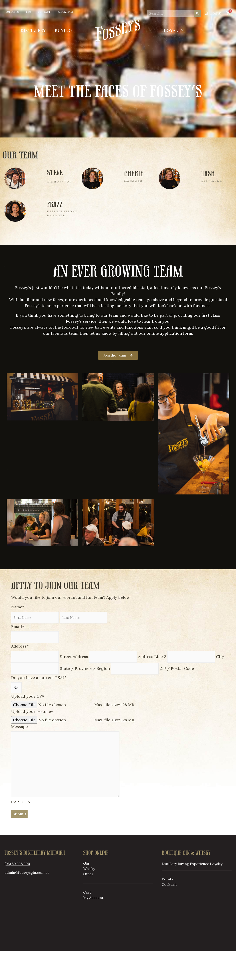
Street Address (74, 685)
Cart (87, 921)
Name (18, 636)
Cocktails (169, 913)
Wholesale (66, 12)
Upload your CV (28, 725)
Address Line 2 (152, 685)
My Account (93, 926)
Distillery (33, 30)
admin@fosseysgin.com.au (27, 901)
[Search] (198, 13)
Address (20, 675)
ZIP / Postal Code (177, 697)
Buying (64, 30)
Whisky (89, 897)
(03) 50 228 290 (17, 892)
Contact (44, 12)
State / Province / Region (85, 697)
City (220, 685)
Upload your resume (32, 740)
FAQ (29, 12)
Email (18, 655)
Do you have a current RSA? (39, 706)
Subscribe (13, 12)
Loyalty (174, 30)
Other (88, 903)
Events (167, 908)
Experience (200, 892)
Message (19, 755)
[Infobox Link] (41, 186)
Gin (86, 892)
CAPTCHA (21, 831)
